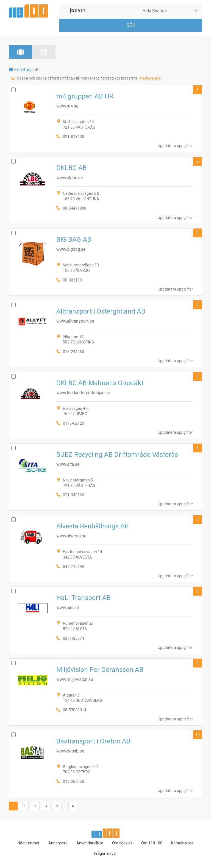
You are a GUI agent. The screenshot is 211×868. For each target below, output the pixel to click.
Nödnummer (29, 843)
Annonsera (58, 843)
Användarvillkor (90, 843)
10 (198, 735)
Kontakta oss (182, 843)
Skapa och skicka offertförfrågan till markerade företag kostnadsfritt (77, 78)
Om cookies (122, 843)
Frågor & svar (106, 853)
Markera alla (150, 78)
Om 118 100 (152, 843)
